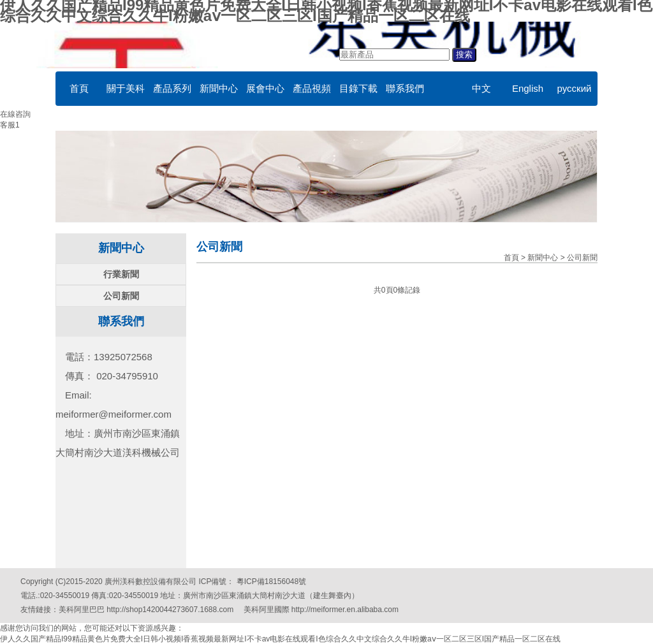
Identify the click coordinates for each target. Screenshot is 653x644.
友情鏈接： (40, 610)
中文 (481, 88)
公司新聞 (121, 296)
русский (575, 88)
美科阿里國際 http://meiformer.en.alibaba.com (321, 610)
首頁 (79, 88)
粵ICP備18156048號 (270, 582)
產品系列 (172, 88)
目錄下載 (358, 88)
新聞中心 (219, 88)
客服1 (10, 125)
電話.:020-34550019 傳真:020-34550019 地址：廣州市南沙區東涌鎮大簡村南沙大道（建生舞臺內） (190, 596)
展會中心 (265, 88)
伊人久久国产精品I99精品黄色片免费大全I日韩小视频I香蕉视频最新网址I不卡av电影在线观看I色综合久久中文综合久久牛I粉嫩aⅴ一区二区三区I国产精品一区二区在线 (280, 639)
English (528, 88)
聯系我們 (405, 88)
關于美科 (126, 88)
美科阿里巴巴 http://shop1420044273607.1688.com (146, 610)
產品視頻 (312, 88)
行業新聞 (121, 274)
